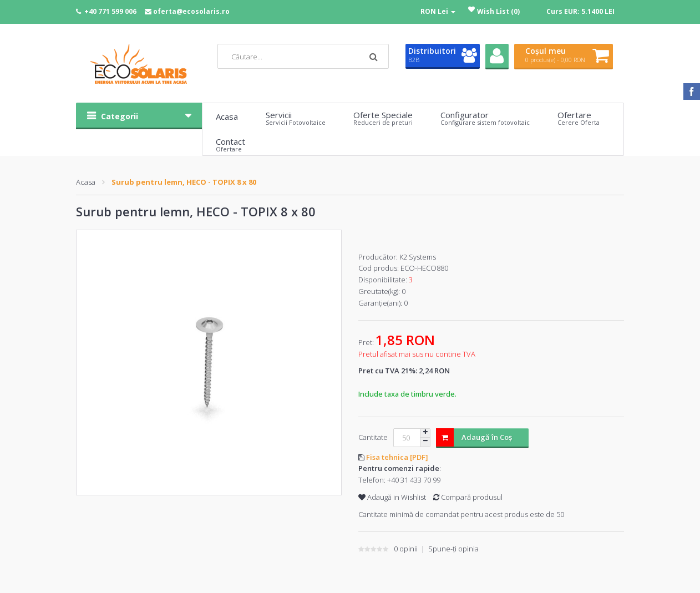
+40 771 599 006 (110, 11)
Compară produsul (468, 497)
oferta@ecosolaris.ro (191, 11)
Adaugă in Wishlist (392, 497)
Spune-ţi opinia (453, 549)
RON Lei (438, 11)
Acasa (86, 182)
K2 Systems (418, 257)
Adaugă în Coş (474, 437)
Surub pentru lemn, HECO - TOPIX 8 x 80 (184, 182)
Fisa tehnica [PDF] (397, 457)
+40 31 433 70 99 (414, 480)
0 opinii (406, 549)
